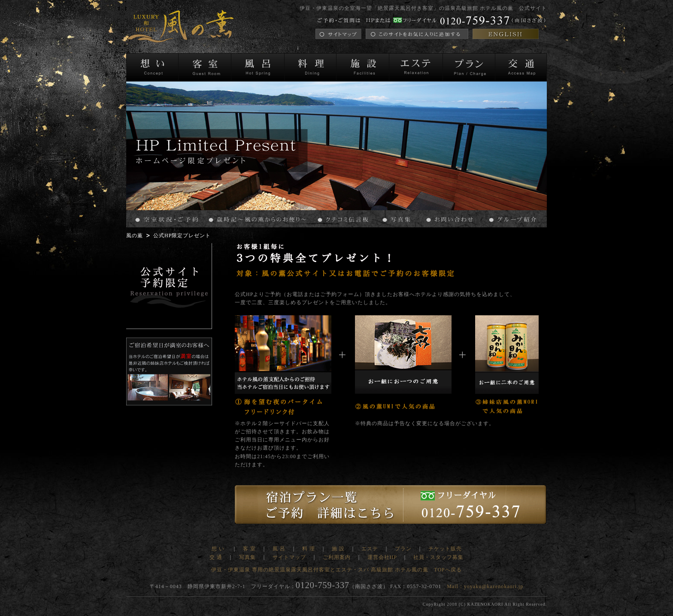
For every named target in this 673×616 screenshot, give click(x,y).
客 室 (249, 549)
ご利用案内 (337, 557)
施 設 (338, 549)
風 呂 (279, 549)
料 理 (309, 549)
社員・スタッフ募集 (438, 557)
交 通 (216, 557)
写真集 (247, 557)
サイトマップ (289, 557)
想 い (219, 549)
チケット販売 (445, 549)
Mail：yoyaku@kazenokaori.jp (485, 586)
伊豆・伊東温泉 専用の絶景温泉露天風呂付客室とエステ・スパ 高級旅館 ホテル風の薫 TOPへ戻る (336, 570)
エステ (370, 549)
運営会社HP (382, 557)
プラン (403, 549)
